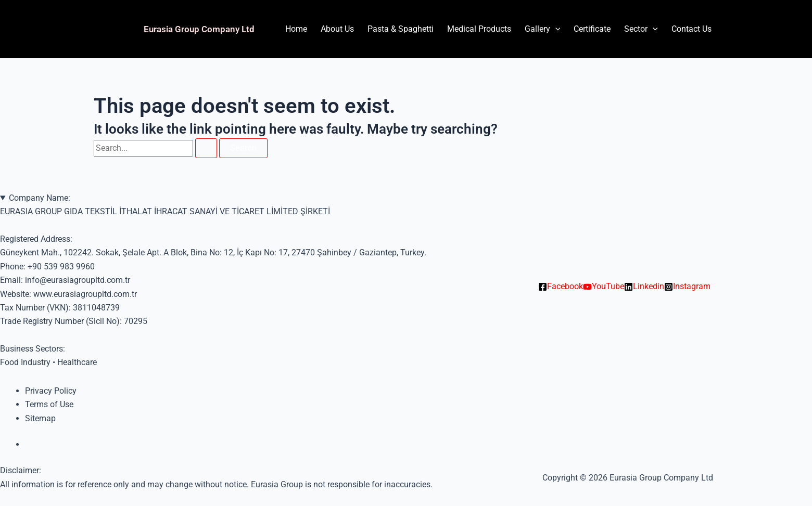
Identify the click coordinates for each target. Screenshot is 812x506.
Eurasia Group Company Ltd (199, 29)
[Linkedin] (644, 287)
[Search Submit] (206, 148)
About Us (337, 29)
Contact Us (692, 29)
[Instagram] (687, 287)
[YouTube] (604, 287)
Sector (641, 29)
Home (296, 29)
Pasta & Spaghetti (401, 29)
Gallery (543, 29)
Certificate (592, 29)
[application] (555, 29)
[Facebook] (561, 287)
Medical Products (479, 29)
